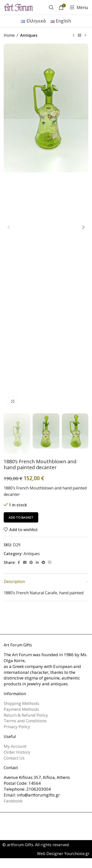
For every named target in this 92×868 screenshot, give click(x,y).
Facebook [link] (13, 801)
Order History (17, 752)
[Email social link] (25, 563)
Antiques (29, 35)
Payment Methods (21, 709)
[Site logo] (18, 7)
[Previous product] (74, 36)
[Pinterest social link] (31, 563)
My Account (15, 746)
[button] (9, 227)
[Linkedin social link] (37, 563)
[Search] (51, 7)
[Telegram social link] (43, 563)
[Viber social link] (50, 563)
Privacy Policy (17, 727)
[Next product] (85, 36)
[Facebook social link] (19, 563)
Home (9, 35)
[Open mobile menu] (79, 7)
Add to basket (21, 517)
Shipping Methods (21, 703)
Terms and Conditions (25, 721)
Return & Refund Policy (26, 715)
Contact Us (14, 758)
